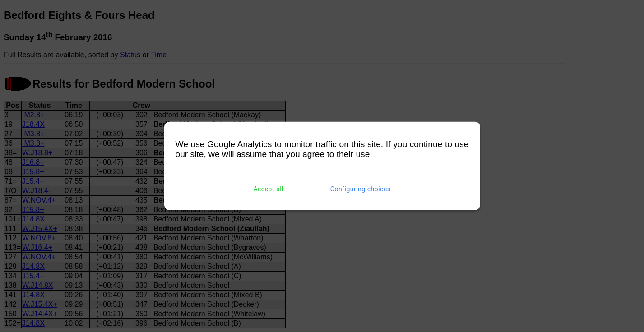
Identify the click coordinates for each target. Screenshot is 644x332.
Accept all (268, 189)
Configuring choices (361, 189)
